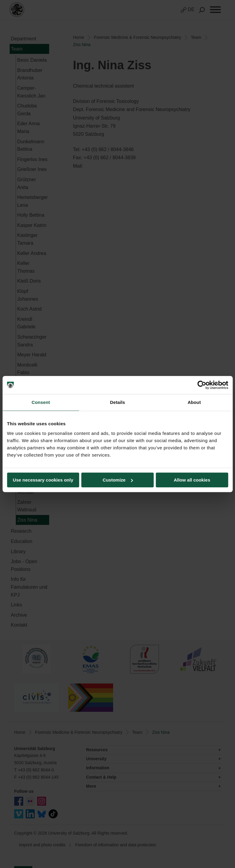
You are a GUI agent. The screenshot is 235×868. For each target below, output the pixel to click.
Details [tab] (118, 402)
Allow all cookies (192, 480)
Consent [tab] (41, 402)
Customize (118, 480)
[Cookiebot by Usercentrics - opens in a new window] (202, 385)
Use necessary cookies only (43, 480)
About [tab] (194, 402)
